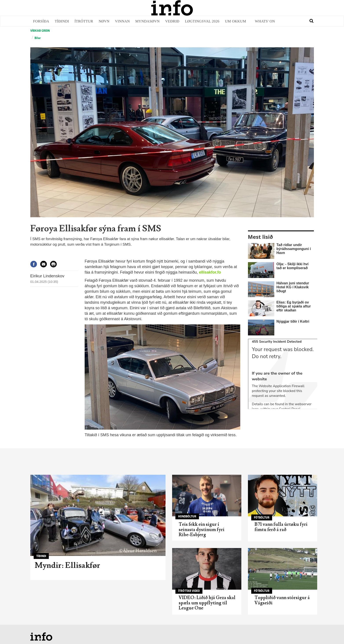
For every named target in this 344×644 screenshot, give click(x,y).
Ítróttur (84, 21)
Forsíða (41, 21)
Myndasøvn (148, 21)
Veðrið (172, 21)
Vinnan (122, 21)
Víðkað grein (40, 31)
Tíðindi (62, 21)
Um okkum (235, 21)
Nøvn (104, 21)
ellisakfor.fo (210, 272)
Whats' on (265, 21)
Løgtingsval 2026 (202, 21)
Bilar (38, 38)
